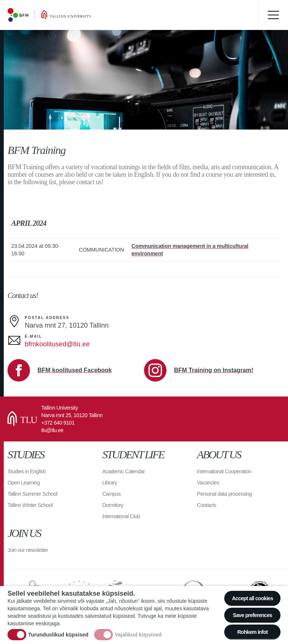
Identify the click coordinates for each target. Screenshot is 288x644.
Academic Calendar (124, 471)
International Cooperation (224, 471)
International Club (121, 516)
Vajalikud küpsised (138, 635)
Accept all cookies (252, 598)
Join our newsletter (28, 550)
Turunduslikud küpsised (58, 635)
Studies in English (27, 471)
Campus (112, 494)
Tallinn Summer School (32, 494)
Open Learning (24, 483)
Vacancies (208, 483)
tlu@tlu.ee (52, 430)
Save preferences (253, 615)
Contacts (206, 505)
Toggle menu (273, 15)
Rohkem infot (253, 632)
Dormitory (113, 505)
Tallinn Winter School (30, 505)
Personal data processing (224, 494)
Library (110, 483)
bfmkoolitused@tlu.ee (57, 344)
